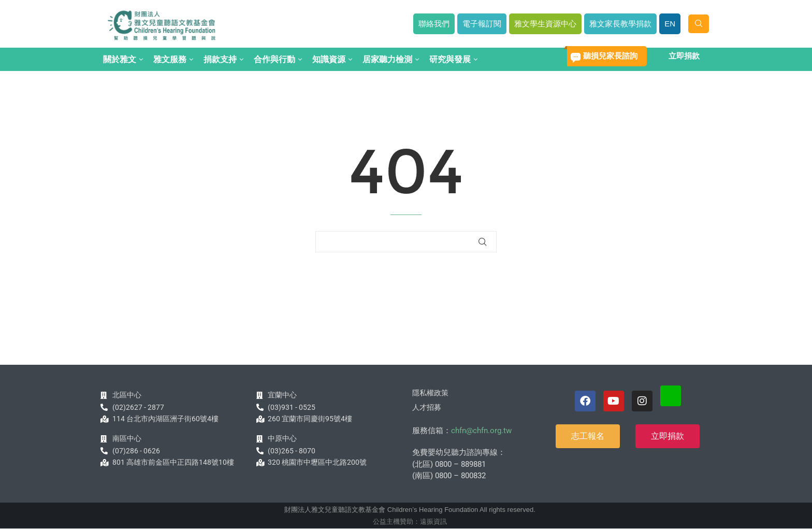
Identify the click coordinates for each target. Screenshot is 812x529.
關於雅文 (120, 59)
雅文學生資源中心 (545, 24)
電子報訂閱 (482, 24)
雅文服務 (170, 59)
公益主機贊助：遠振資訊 (410, 521)
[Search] (699, 24)
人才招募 (427, 407)
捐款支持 (220, 59)
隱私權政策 (430, 393)
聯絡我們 (434, 24)
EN (670, 24)
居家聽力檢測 (387, 59)
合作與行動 (274, 59)
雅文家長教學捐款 (620, 24)
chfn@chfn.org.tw (481, 431)
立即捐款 (684, 56)
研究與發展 (450, 59)
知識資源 (329, 59)
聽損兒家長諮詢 (610, 56)
